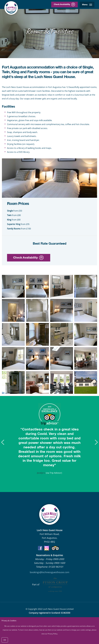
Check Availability (63, 4)
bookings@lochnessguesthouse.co (48, 572)
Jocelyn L (41, 473)
